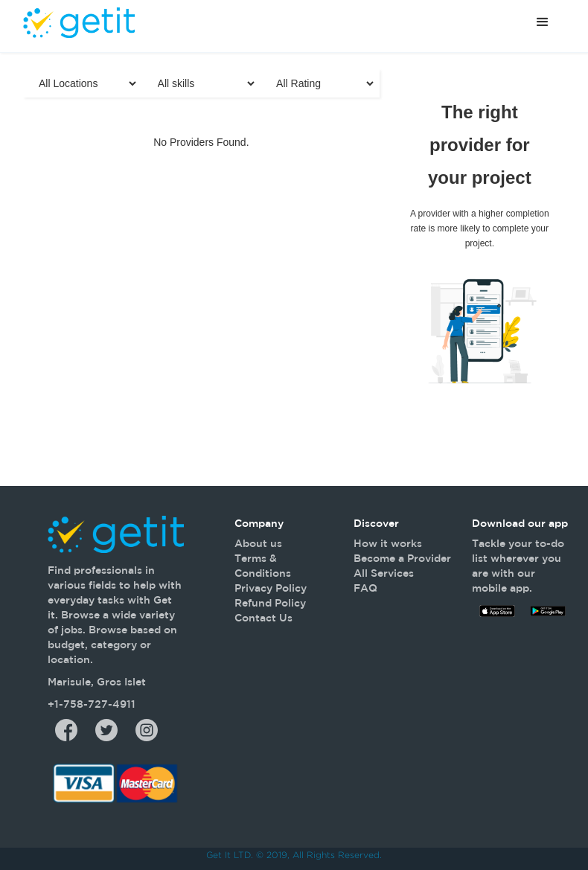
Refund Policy (270, 603)
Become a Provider (402, 558)
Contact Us (263, 618)
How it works (388, 543)
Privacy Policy (271, 588)
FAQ (365, 588)
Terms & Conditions (263, 566)
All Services (384, 573)
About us (258, 543)
